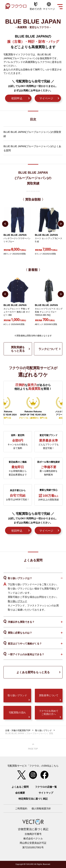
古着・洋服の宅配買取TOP (18, 730)
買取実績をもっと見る (18, 349)
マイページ (46, 98)
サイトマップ (46, 793)
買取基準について (49, 695)
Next (61, 224)
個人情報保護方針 (41, 808)
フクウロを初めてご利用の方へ (49, 712)
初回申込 (17, 98)
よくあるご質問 (20, 787)
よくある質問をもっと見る (33, 672)
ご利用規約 (21, 808)
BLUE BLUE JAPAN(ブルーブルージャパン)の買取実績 (32, 134)
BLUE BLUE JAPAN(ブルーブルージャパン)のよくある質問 (32, 148)
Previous (5, 224)
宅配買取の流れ (17, 712)
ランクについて (48, 349)
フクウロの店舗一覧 (46, 787)
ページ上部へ (33, 747)
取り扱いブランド (17, 601)
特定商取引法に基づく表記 (33, 799)
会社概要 (20, 793)
